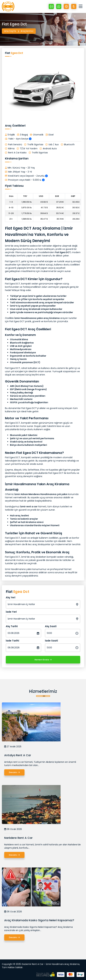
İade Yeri (11, 612)
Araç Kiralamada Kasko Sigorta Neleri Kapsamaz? (39, 920)
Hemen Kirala (43, 660)
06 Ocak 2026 (13, 829)
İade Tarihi (12, 641)
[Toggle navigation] (81, 6)
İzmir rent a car (29, 507)
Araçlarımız (27, 31)
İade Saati (51, 641)
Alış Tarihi (12, 626)
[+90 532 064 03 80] (51, 6)
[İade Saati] (63, 648)
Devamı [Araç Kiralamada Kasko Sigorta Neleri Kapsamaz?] (14, 937)
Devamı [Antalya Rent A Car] (14, 772)
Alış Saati (51, 626)
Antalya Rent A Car (18, 755)
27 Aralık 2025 (13, 747)
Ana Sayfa (10, 31)
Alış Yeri (11, 597)
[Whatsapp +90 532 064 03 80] (59, 6)
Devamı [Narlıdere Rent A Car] (14, 855)
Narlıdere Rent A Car (18, 838)
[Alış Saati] (63, 633)
